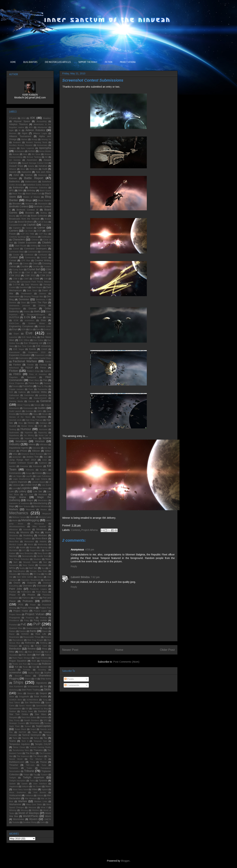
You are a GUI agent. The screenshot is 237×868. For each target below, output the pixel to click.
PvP (37, 624)
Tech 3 (25, 741)
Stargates (13, 717)
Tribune (29, 771)
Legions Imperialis (18, 482)
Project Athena (89, 530)
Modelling (28, 535)
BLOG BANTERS (30, 62)
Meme (32, 517)
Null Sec (33, 568)
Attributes (34, 169)
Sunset (28, 726)
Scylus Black (34, 673)
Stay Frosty (14, 720)
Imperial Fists (31, 438)
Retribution (15, 649)
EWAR (44, 349)
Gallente (22, 392)
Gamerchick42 (40, 398)
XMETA (48, 819)
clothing (34, 246)
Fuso (31, 389)
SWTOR (22, 732)
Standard (42, 711)
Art (46, 157)
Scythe (48, 673)
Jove (46, 457)
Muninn (33, 547)
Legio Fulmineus (44, 476)
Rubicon (46, 664)
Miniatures (41, 529)
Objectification (19, 571)
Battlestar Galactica (38, 188)
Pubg (26, 620)
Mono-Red (14, 541)
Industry (15, 444)
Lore (11, 491)
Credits (16, 263)
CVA (46, 279)
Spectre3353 (42, 706)
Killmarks (30, 470)
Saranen (44, 667)
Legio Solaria (41, 479)
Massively (30, 509)
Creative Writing (43, 260)
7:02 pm (95, 577)
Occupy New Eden (39, 571)
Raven (45, 631)
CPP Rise (26, 260)
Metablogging (30, 520)
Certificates (46, 237)
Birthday (31, 191)
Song (45, 700)
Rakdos (23, 631)
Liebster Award (38, 482)
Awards (13, 172)
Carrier (41, 228)
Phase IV (15, 595)
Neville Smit (42, 556)
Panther (13, 592)
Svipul (33, 729)
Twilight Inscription (17, 781)
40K (33, 118)
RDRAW (25, 634)
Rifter (12, 652)
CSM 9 (16, 279)
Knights (43, 470)
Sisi (45, 686)
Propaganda (15, 618)
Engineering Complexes (21, 326)
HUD (41, 426)
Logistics (26, 488)
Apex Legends (27, 148)
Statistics (44, 717)
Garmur (32, 401)
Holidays (44, 423)
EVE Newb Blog (29, 337)
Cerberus (33, 237)
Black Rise (17, 194)
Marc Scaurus (25, 506)
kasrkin (12, 466)
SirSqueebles (33, 686)
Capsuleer (46, 225)
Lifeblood (16, 485)
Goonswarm (28, 408)
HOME (13, 62)
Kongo (29, 473)
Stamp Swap (27, 711)
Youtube (16, 822)
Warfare (23, 801)
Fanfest (17, 365)
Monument (29, 541)
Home (119, 650)
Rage (45, 628)
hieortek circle (15, 420)
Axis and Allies (43, 172)
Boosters (30, 213)
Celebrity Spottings (18, 237)
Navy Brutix (43, 553)
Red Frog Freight (35, 640)
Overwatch (42, 586)
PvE (23, 624)
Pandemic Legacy (38, 589)
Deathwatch (26, 294)
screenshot (15, 673)
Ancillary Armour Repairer (21, 145)
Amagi (34, 139)
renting (26, 646)
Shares (28, 679)
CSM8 (36, 279)
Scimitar (27, 670)
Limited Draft (31, 485)
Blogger (125, 861)
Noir (45, 562)
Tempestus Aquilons (19, 744)
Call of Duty (43, 222)
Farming (43, 365)
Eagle (39, 317)
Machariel (43, 494)
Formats (47, 383)
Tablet (35, 732)
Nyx (43, 568)
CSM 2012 (15, 275)
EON (24, 329)
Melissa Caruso (19, 517)
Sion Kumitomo (16, 686)
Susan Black (20, 729)
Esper (16, 334)
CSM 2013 (30, 275)
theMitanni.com (17, 762)
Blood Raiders (45, 200)
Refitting (44, 643)
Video (34, 789)
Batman (13, 178)
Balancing (43, 175)
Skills (47, 690)
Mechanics (19, 513)
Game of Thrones (18, 398)
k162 (45, 460)
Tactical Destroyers (32, 735)
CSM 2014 (46, 275)
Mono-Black (41, 538)
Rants (33, 631)
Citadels (46, 242)
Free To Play (42, 386)
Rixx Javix (27, 655)
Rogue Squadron (18, 661)
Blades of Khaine (31, 197)
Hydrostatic (14, 432)
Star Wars (41, 714)
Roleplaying (46, 661)
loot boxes (43, 488)
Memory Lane (45, 517)
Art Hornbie (15, 160)
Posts (69, 679)
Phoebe (31, 595)
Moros (30, 544)
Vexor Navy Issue (20, 789)
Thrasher (14, 765)
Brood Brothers (25, 222)
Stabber (13, 711)
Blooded (17, 204)
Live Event (46, 485)
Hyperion (29, 432)
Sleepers (31, 693)
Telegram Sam (40, 741)
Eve (29, 333)
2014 (23, 118)
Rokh (34, 661)
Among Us (46, 139)
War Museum (31, 798)
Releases (13, 646)
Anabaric (17, 142)
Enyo (15, 329)
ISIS (49, 454)
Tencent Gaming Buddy (40, 747)
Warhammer (15, 804)
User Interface (40, 784)
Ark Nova (36, 154)
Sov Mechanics (32, 703)
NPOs (12, 568)
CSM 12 (29, 272)
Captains (17, 228)
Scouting (42, 670)
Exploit (12, 358)
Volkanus (29, 795)
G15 (11, 392)
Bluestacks (43, 204)
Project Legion (41, 611)
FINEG (17, 374)
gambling (43, 395)
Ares (25, 154)
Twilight (12, 778)
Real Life (41, 634)
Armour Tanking (34, 157)
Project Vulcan (35, 614)
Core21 (44, 257)
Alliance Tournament (20, 136)
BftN (20, 191)
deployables (15, 297)
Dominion (24, 299)
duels (37, 311)
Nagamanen (35, 550)
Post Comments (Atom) (126, 662)
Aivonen (13, 133)
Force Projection (17, 383)
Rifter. (21, 652)
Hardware (24, 414)
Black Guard (45, 191)
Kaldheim (43, 463)
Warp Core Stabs (34, 804)
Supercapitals (43, 726)
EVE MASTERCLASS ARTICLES (58, 62)
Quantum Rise (16, 628)
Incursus (40, 441)
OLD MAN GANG (25, 577)
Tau (45, 738)
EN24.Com (14, 323)
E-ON (27, 317)
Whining (13, 810)
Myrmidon (14, 550)
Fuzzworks (43, 389)
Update (12, 784)
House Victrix (27, 426)
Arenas (16, 154)
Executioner (14, 352)
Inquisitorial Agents (19, 448)
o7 (50, 568)
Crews (26, 263)
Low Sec (38, 491)
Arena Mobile (45, 151)
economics (29, 320)
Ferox (43, 368)
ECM (16, 320)
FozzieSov (28, 386)
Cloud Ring (46, 246)
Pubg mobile (40, 620)
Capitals (31, 225)
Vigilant (45, 789)
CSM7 (26, 279)
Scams (12, 670)
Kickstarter (38, 466)
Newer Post (70, 650)
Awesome (26, 172)
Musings (44, 547)
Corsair (13, 260)
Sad (34, 667)
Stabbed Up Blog (40, 709)
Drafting (42, 306)
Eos (31, 329)
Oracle (17, 583)
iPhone (23, 451)
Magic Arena (18, 497)
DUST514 (14, 317)
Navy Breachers (26, 553)
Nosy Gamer (28, 565)
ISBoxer (36, 451)
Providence (14, 620)
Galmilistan (29, 395)
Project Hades (21, 611)
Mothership (43, 544)
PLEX (37, 598)
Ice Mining (29, 435)
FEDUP (29, 368)
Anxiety (12, 148)
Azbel (16, 175)
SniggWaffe (24, 697)
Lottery (23, 491)
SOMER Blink (16, 700)
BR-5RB (23, 216)
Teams (12, 741)
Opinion (48, 580)
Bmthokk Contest (19, 206)
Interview (36, 448)
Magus (30, 500)
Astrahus (43, 166)
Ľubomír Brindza (80, 577)
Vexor (48, 786)
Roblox (48, 655)
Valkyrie (25, 786)
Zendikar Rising (30, 822)
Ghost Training (24, 405)
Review (32, 649)
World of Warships (29, 813)
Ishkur (48, 451)
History (31, 423)
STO (46, 720)
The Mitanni (38, 756)
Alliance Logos (40, 133)
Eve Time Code (25, 346)
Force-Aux (34, 383)
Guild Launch (15, 411)
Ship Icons (46, 679)
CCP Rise (43, 234)
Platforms (26, 598)
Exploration (24, 358)
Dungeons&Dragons (36, 315)
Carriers (14, 231)
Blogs (29, 200)
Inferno (32, 445)
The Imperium (23, 756)
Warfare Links (41, 801)
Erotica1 (47, 329)
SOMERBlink (32, 700)
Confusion (43, 255)
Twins (32, 781)
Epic (38, 329)
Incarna (47, 438)
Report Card (41, 646)
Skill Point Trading (31, 690)
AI (20, 130)
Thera (32, 762)
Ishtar (15, 454)
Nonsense (14, 565)
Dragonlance (15, 309)
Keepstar (24, 466)
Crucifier (36, 266)
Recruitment (18, 640)
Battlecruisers (31, 182)
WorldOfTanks (31, 816)
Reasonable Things (32, 637)
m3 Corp (29, 494)
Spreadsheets (15, 709)
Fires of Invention (38, 374)
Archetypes (19, 151)
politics (46, 601)
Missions (25, 532)
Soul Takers (15, 703)
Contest (76, 530)
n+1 (24, 550)
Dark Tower (32, 291)
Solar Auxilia (40, 697)
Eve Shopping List (33, 343)
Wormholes (19, 819)
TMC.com (30, 765)
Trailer (29, 768)
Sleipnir (43, 693)
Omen (40, 577)
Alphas (24, 139)
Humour (26, 429)
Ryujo (25, 667)
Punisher (13, 625)
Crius (35, 263)
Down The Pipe (39, 303)
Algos (25, 133)
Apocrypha (45, 148)
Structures (34, 723)
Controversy (30, 257)
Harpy (36, 414)
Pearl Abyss (42, 592)
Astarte (31, 166)
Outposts (31, 583)
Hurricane (43, 429)
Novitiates (43, 565)
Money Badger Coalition (20, 538)
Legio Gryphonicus (21, 479)
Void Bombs (40, 792)
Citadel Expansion (27, 243)
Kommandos (15, 473)
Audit (45, 169)
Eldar (43, 320)
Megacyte (47, 514)
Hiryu (21, 423)
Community (46, 252)
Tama (15, 738)
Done (23, 303)
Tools (44, 765)
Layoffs (29, 476)
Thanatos (38, 750)
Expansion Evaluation (20, 355)
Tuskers (44, 775)
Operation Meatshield (31, 580)
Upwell (24, 784)
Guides (42, 408)
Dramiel (32, 309)
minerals (27, 529)
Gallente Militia (39, 392)
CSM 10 (17, 272)
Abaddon (47, 118)
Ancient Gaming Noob (37, 142)
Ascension (32, 160)
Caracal (29, 228)
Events (32, 349)
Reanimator (14, 637)
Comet (16, 249)
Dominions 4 (42, 300)
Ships (18, 682)
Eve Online (38, 340)
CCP (39, 231)
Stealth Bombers (32, 720)
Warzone (32, 807)
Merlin (15, 520)
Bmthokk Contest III (27, 210)
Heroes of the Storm (20, 417)
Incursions (21, 441)
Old (11, 577)
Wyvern (33, 819)
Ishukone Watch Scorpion (32, 454)
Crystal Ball (34, 269)
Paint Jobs (16, 589)
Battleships (18, 188)
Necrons (13, 556)
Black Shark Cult (33, 194)
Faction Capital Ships (42, 358)
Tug (35, 775)
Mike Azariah (39, 526)
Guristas (29, 411)
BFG (11, 191)
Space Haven (25, 706)
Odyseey (13, 574)
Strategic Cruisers (17, 723)
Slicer (12, 697)
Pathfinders (26, 592)
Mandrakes (43, 500)
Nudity (22, 568)
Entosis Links (45, 326)
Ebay (49, 317)
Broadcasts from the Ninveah (24, 219)
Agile (11, 130)
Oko (46, 574)
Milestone (13, 529)
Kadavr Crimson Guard (21, 463)
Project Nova (15, 614)
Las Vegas (17, 476)
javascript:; (17, 457)
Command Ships (17, 252)
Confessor (29, 255)
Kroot (49, 473)
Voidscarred (15, 795)
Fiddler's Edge (33, 371)
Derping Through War (33, 297)
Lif (50, 482)
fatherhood (14, 368)
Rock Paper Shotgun (22, 658)
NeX (16, 562)
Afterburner (42, 127)
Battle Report (34, 178)
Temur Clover (19, 747)
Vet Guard (37, 786)
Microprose (39, 524)
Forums (16, 386)
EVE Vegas (19, 349)
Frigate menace (16, 389)
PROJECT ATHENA (128, 62)
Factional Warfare (25, 361)
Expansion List (41, 355)
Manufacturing (40, 503)
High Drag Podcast (34, 420)
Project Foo (45, 608)
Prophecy (30, 618)
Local (15, 488)
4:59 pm (90, 550)
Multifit (22, 547)
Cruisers (47, 266)
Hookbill (13, 426)
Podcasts (28, 601)
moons (43, 541)
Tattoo (36, 738)
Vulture (40, 795)
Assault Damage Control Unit (35, 163)
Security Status (23, 676)
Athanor (13, 169)
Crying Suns (18, 269)
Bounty (12, 216)
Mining (12, 532)
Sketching (14, 690)
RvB (17, 667)
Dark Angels (37, 287)
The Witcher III (38, 759)
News (48, 559)
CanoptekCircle (16, 225)
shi (36, 679)
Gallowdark (14, 395)
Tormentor (14, 768)
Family (48, 362)
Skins (20, 693)
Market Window (41, 506)
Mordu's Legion (16, 544)
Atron (23, 169)
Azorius (29, 175)
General (46, 401)
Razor (12, 634)
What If (44, 807)
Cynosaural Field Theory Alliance (36, 282)
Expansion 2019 (37, 352)
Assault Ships (16, 166)
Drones (27, 312)
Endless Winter (37, 323)
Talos (49, 735)
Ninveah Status (30, 562)
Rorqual (34, 664)
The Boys (30, 753)
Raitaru (12, 631)
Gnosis (37, 405)
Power (33, 605)
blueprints (30, 204)
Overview (27, 586)
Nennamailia (27, 556)
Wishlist (36, 810)
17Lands (13, 118)
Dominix (13, 303)
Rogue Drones (41, 658)
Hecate (45, 414)
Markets (14, 509)
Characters (19, 239)
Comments (72, 685)
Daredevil (24, 287)
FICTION (109, 62)
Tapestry (26, 738)
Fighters (47, 371)
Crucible (24, 266)
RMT (38, 655)
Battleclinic (15, 182)
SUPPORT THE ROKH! (88, 62)
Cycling (12, 282)
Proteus (43, 618)
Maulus (44, 509)
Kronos (39, 473)
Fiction (14, 371)
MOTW (12, 547)
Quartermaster (33, 628)
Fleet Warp (34, 380)
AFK (31, 127)
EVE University (43, 346)
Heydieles (41, 417)
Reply (74, 566)
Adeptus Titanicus (18, 124)
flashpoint (31, 377)
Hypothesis (14, 435)
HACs (40, 411)
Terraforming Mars (21, 750)
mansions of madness (19, 503)
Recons (48, 637)
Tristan (26, 775)
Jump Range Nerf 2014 (23, 460)
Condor (16, 255)
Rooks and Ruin (20, 664)
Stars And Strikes (29, 717)
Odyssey (25, 574)
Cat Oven (29, 231)
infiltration (44, 445)
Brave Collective (39, 216)
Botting (44, 213)
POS (21, 605)
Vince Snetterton (18, 792)
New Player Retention (19, 559)
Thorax (43, 762)
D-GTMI (16, 285)
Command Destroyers (35, 249)
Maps (12, 506)
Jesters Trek (32, 457)
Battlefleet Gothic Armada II (39, 185)
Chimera (35, 240)
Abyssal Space (22, 121)
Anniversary (42, 145)
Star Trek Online (19, 714)
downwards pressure (20, 306)
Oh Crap (37, 574)
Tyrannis (43, 781)
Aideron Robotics (35, 130)
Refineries (30, 643)
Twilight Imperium (34, 777)
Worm (48, 816)
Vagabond (14, 786)
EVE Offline (24, 340)
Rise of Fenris (34, 652)
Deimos (43, 294)
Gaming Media (16, 401)
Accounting (42, 121)
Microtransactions (17, 526)
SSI (27, 709)
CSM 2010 (42, 272)
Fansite (30, 365)
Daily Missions (32, 285)
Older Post (167, 650)
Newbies (37, 559)
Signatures (42, 683)
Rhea (45, 649)
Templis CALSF (43, 744)
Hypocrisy (43, 432)
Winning (24, 810)
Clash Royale (21, 246)
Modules (43, 535)
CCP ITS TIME (27, 234)
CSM (48, 269)
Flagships (13, 377)
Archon (31, 151)
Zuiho (43, 822)
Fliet (45, 380)
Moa (37, 532)
